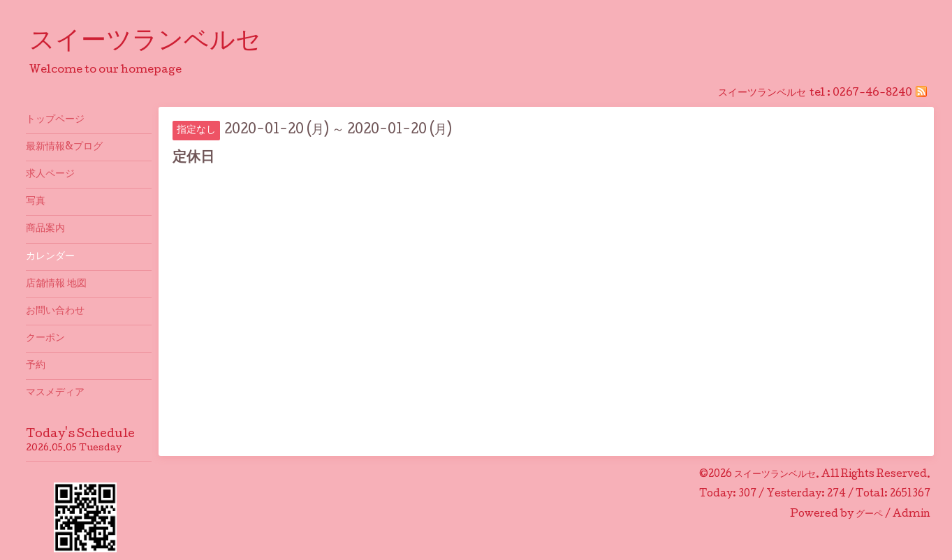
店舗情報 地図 (56, 284)
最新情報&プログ (64, 147)
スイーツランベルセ (158, 43)
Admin (911, 515)
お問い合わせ (55, 311)
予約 (36, 366)
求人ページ (50, 175)
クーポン (45, 339)
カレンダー (50, 257)
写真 (36, 202)
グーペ (869, 515)
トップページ (55, 120)
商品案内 (45, 229)
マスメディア (55, 393)
